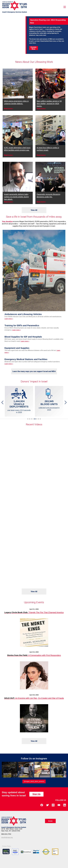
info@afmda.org (7, 837)
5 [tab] (35, 419)
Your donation (7, 221)
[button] (10, 770)
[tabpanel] (49, 401)
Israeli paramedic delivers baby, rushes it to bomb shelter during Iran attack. (16, 197)
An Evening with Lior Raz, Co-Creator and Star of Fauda (34, 698)
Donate (50, 821)
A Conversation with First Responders (34, 655)
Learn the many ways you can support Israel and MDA (34, 371)
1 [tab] (28, 419)
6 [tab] (37, 419)
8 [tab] (41, 419)
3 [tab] (32, 419)
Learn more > (9, 319)
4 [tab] (34, 419)
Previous (3, 402)
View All (34, 210)
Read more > (9, 108)
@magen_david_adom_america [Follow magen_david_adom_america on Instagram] (34, 781)
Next (65, 402)
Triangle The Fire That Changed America (34, 612)
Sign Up (36, 794)
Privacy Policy (7, 846)
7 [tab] (39, 419)
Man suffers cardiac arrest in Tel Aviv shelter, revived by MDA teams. (49, 104)
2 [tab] (30, 419)
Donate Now (33, 48)
